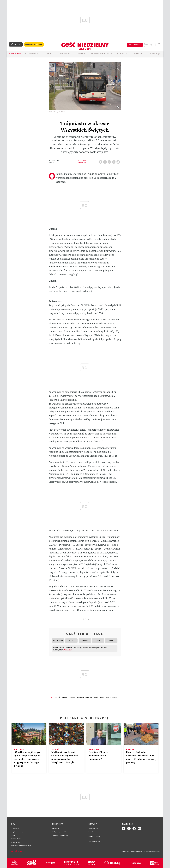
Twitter (110, 161)
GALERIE (82, 54)
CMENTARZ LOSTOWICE (77, 697)
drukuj (114, 161)
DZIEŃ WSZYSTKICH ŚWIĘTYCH (95, 697)
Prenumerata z (34, 45)
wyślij (119, 161)
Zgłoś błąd (17, 851)
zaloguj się (150, 45)
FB (105, 161)
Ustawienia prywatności (60, 835)
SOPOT (115, 697)
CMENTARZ (65, 697)
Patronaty (122, 54)
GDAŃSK (57, 697)
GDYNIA (109, 697)
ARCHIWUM (65, 54)
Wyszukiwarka (159, 45)
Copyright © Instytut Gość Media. (132, 851)
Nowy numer (15, 54)
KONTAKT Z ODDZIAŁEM (102, 54)
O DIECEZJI (155, 54)
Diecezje (138, 54)
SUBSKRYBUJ (135, 45)
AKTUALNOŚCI (31, 54)
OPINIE (48, 54)
